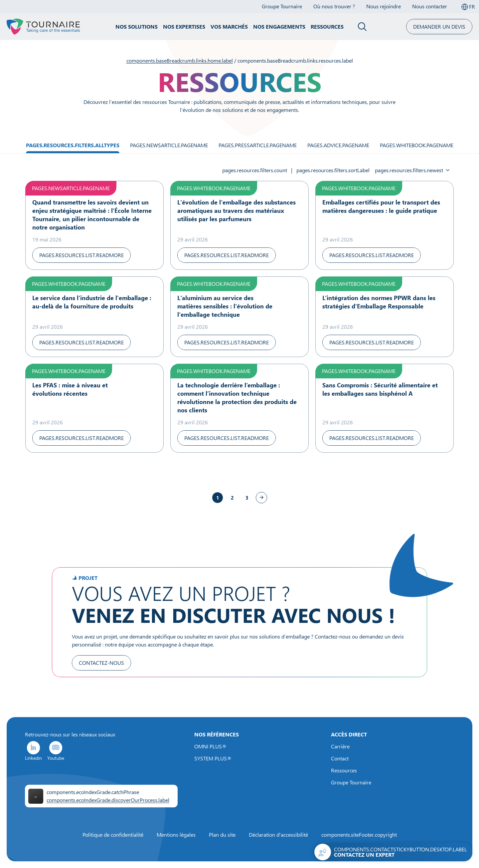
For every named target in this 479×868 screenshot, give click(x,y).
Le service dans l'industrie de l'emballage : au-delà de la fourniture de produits (92, 302)
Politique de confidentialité (113, 835)
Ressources (327, 27)
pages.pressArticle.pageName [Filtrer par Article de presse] (258, 145)
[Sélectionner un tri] (412, 170)
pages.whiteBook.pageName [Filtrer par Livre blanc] (417, 145)
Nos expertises (184, 27)
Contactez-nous (101, 663)
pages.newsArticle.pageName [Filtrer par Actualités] (169, 145)
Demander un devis (439, 27)
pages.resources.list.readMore (81, 255)
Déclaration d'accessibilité (278, 835)
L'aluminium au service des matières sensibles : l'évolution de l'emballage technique (225, 306)
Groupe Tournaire (351, 782)
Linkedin (33, 751)
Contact (340, 758)
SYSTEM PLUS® (213, 758)
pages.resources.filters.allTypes (73, 145)
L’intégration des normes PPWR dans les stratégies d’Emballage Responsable (379, 302)
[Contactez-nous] (393, 852)
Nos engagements (279, 27)
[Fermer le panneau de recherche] (363, 27)
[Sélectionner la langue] (468, 7)
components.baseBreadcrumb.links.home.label (180, 61)
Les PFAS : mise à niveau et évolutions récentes (70, 389)
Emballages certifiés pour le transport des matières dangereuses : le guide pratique (381, 206)
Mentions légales (176, 835)
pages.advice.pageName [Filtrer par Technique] (338, 145)
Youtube (56, 751)
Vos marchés (229, 27)
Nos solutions (137, 27)
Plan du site (222, 835)
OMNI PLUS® (210, 746)
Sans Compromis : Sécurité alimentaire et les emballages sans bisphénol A (380, 389)
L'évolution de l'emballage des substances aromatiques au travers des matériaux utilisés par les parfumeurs (237, 211)
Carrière (340, 746)
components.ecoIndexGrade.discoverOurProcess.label (108, 800)
